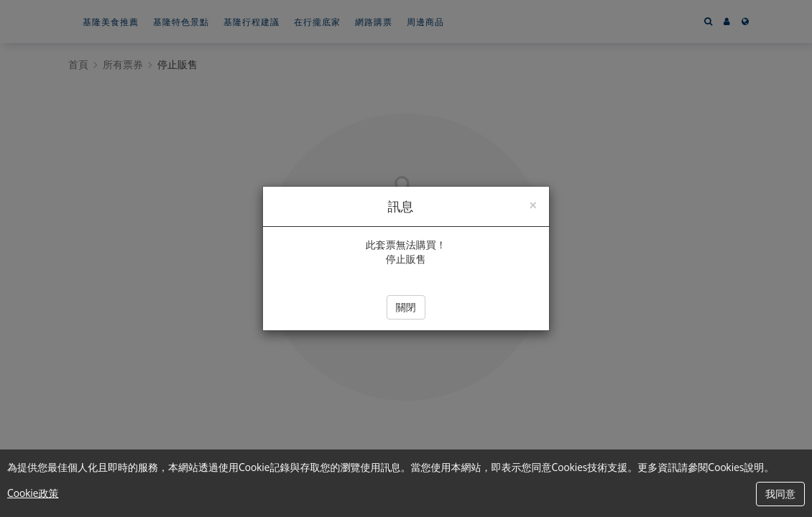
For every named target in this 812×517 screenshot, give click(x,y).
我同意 (780, 494)
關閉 (406, 307)
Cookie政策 (33, 493)
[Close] (532, 204)
